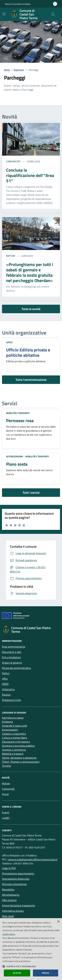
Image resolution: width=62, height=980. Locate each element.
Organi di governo (12, 663)
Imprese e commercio (14, 750)
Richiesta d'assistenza (14, 884)
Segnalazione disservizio (16, 879)
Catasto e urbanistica (14, 734)
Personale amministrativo (16, 668)
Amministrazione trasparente (19, 905)
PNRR (5, 684)
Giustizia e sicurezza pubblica (18, 746)
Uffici (9, 342)
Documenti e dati (12, 652)
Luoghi (6, 818)
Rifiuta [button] (46, 973)
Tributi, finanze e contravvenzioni (21, 762)
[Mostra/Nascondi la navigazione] (4, 14)
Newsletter (8, 889)
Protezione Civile (11, 700)
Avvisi (5, 794)
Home (7, 70)
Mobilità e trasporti (18, 413)
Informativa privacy (13, 911)
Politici (6, 673)
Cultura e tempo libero (15, 738)
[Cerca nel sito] (53, 14)
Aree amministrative (14, 647)
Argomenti (19, 70)
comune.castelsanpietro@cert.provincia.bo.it (32, 859)
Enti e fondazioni (11, 657)
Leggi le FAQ (9, 868)
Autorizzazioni (15, 456)
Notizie (11, 256)
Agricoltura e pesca (13, 718)
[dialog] (31, 949)
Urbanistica (8, 689)
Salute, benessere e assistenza (19, 758)
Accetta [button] (17, 973)
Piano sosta (17, 464)
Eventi (6, 812)
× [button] (58, 922)
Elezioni (6, 695)
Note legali (8, 916)
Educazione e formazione (16, 742)
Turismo (6, 766)
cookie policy (9, 934)
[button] (31, 966)
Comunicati (13, 161)
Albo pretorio (9, 900)
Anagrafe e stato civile (15, 726)
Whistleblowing (11, 895)
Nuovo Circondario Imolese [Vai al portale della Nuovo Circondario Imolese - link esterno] (18, 4)
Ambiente (7, 722)
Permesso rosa (20, 421)
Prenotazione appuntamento (18, 873)
